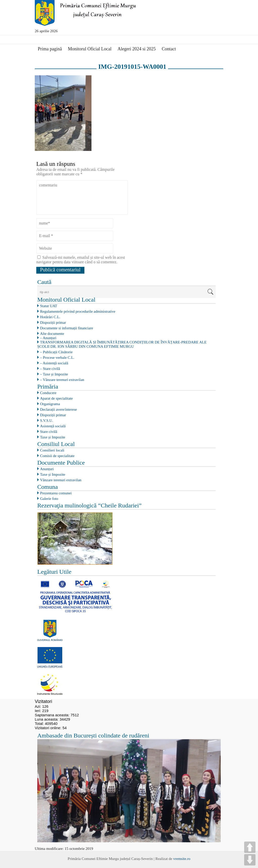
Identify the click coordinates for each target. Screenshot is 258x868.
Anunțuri (47, 469)
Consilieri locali (52, 450)
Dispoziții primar (53, 323)
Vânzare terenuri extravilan (61, 480)
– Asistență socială (54, 363)
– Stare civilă (50, 369)
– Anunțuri (48, 338)
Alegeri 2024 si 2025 (136, 49)
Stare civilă (49, 432)
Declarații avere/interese (58, 409)
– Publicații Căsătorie (56, 352)
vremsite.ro (182, 859)
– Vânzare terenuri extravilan (62, 380)
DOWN (250, 860)
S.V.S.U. (46, 421)
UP (250, 847)
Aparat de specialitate (56, 398)
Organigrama (50, 404)
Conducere (48, 393)
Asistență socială (53, 426)
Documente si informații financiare (67, 328)
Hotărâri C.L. (50, 317)
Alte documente (52, 334)
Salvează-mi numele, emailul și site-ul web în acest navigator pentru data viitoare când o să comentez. (81, 260)
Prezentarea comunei (56, 493)
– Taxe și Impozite (54, 374)
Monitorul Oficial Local (90, 49)
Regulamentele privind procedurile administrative (78, 311)
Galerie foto (49, 499)
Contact (169, 49)
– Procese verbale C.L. (57, 358)
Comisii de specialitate (57, 456)
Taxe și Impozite (53, 437)
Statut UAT (49, 306)
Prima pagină (50, 49)
